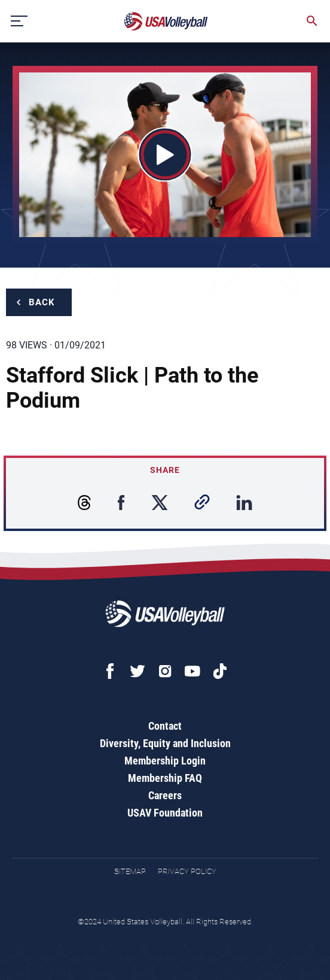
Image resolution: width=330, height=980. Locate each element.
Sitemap (130, 871)
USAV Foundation (165, 813)
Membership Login (165, 761)
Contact (165, 726)
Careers (165, 795)
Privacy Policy (187, 871)
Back (42, 302)
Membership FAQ (165, 778)
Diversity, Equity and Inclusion (165, 743)
